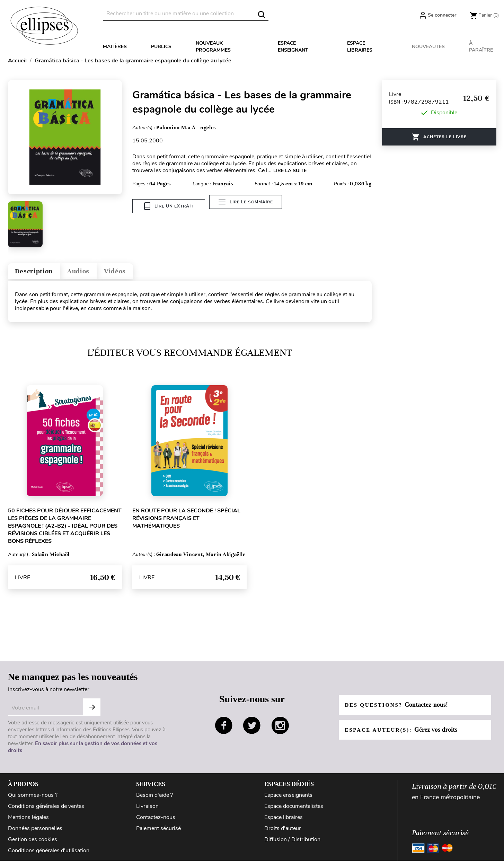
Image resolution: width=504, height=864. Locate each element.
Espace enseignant (293, 47)
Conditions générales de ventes (46, 809)
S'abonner (92, 710)
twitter (252, 729)
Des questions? (399, 708)
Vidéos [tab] (133, 273)
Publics (161, 47)
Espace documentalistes (294, 809)
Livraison (147, 809)
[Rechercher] (186, 14)
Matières (115, 47)
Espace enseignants (288, 798)
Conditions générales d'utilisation (49, 854)
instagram (280, 729)
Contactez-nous (156, 820)
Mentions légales (28, 820)
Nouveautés (428, 47)
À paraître (481, 47)
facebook (224, 729)
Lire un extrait (169, 206)
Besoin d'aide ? (154, 798)
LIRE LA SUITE (290, 171)
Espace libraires (360, 47)
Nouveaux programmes (213, 47)
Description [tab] (39, 273)
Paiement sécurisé (158, 831)
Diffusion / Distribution (292, 843)
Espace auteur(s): (403, 733)
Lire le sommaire (249, 206)
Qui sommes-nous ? (33, 798)
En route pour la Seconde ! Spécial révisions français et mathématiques (186, 521)
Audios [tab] (90, 273)
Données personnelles (35, 831)
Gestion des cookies (33, 843)
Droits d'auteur (283, 831)
